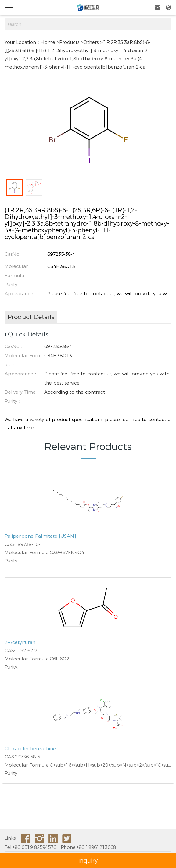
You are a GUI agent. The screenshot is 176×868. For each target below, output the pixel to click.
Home (48, 42)
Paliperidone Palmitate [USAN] (40, 536)
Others (91, 42)
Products (69, 42)
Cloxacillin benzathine (30, 749)
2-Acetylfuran (20, 642)
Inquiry (88, 861)
